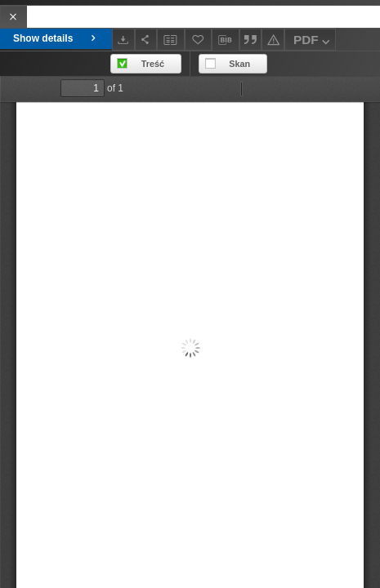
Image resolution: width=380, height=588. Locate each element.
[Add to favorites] (199, 40)
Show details (56, 38)
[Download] (123, 40)
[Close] (13, 17)
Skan (239, 64)
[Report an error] (273, 40)
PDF (313, 42)
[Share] (146, 40)
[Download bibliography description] (226, 40)
